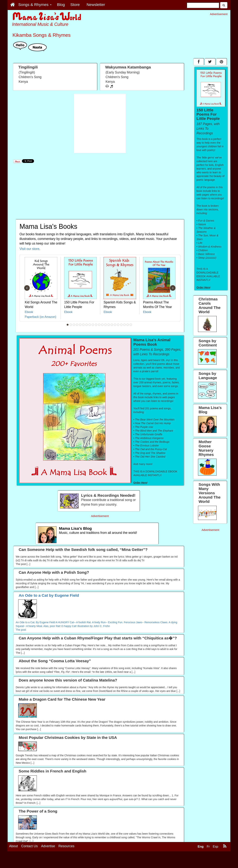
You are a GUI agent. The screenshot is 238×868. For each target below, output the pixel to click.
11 (99, 325)
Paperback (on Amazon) (40, 317)
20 (128, 325)
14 (109, 325)
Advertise (48, 846)
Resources (66, 846)
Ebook (29, 312)
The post (21, 630)
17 (118, 325)
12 (102, 325)
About (13, 846)
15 (112, 325)
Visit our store (29, 249)
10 (96, 325)
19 (125, 325)
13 (106, 325)
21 (131, 325)
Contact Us (29, 846)
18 (121, 325)
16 (115, 325)
